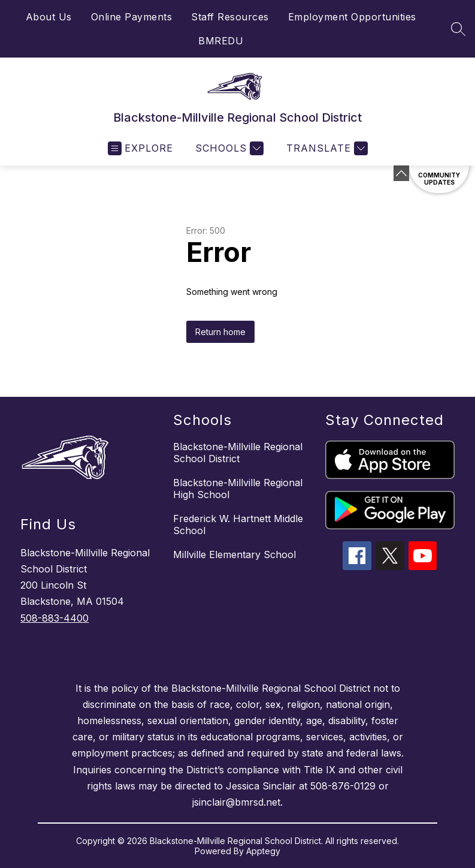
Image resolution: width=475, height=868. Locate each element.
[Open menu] (140, 148)
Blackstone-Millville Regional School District (238, 453)
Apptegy (263, 851)
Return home (220, 332)
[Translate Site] (326, 148)
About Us (49, 17)
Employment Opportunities (352, 17)
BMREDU (221, 41)
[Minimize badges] (401, 173)
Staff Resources (230, 17)
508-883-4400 (55, 618)
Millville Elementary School (235, 554)
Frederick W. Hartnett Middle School (238, 525)
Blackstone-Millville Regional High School (238, 489)
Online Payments (132, 17)
